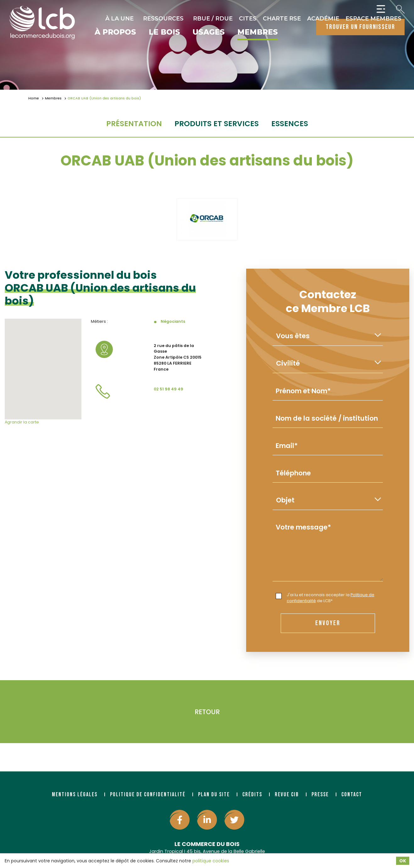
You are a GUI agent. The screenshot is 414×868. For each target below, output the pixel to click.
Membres (258, 32)
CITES (248, 19)
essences (290, 123)
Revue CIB (287, 795)
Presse (320, 795)
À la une (119, 19)
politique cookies (211, 861)
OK (403, 861)
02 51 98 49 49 (168, 389)
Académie (323, 19)
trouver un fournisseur (360, 27)
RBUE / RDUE (213, 19)
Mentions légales (75, 795)
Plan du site (214, 795)
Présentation (134, 123)
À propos (115, 32)
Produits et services (217, 123)
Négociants (173, 321)
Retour (207, 712)
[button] (43, 363)
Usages (209, 32)
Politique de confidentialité (148, 795)
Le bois (164, 32)
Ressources (163, 19)
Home (34, 98)
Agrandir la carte (22, 422)
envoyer (328, 623)
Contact (352, 795)
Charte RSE (282, 19)
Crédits (252, 795)
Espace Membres (373, 19)
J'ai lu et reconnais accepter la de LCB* (325, 598)
